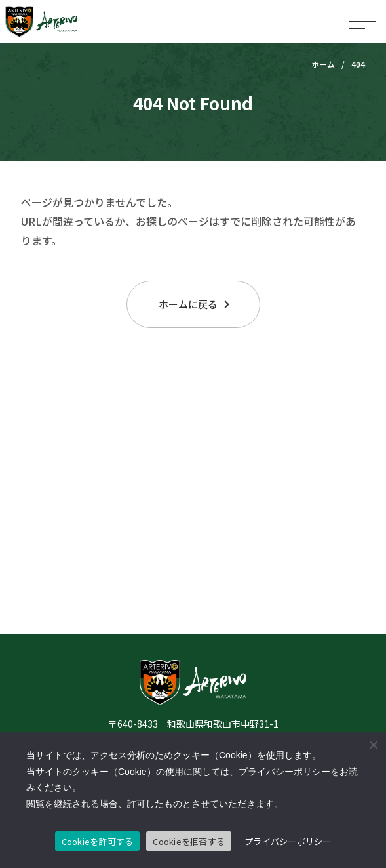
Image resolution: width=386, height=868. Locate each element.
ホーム (323, 64)
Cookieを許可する (98, 841)
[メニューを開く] (362, 21)
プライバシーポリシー (288, 841)
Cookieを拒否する (189, 841)
